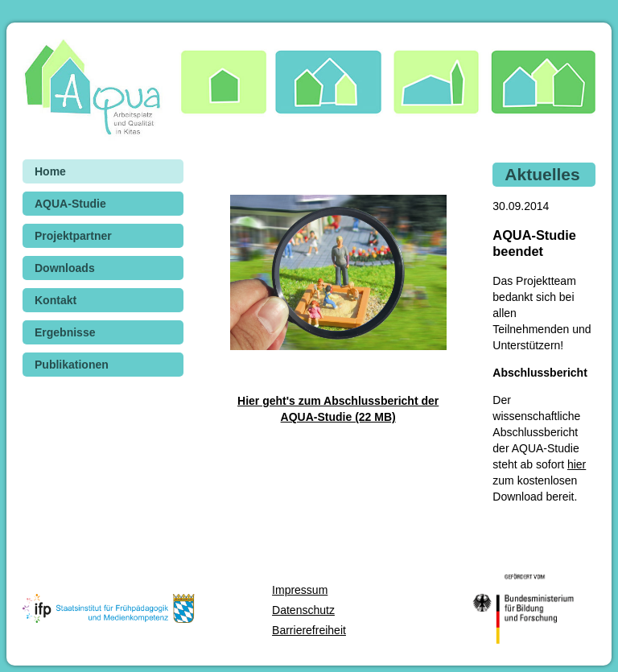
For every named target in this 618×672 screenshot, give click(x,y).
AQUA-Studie (70, 204)
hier (577, 464)
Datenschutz (303, 610)
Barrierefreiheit (309, 630)
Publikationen (72, 365)
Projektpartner (73, 236)
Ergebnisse (65, 332)
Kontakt (56, 300)
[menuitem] (103, 171)
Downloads (65, 268)
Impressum (300, 590)
